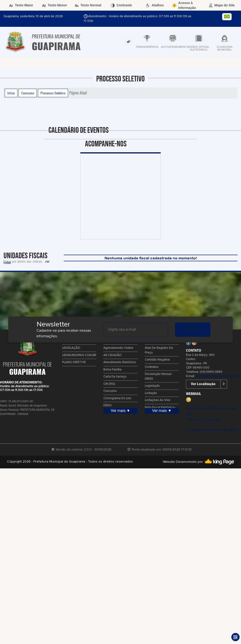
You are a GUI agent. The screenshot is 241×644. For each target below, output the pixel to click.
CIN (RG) (109, 384)
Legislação (152, 386)
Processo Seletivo (53, 93)
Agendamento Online (118, 348)
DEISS (107, 405)
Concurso (28, 93)
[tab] (128, 42)
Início (11, 93)
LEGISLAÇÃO (71, 348)
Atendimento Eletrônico (120, 362)
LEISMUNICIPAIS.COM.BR (79, 355)
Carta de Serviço (115, 377)
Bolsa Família (112, 370)
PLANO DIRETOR (74, 362)
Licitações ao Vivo (158, 400)
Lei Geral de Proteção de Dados (212, 430)
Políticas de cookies (203, 420)
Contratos (152, 367)
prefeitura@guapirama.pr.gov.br (217, 376)
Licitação (151, 393)
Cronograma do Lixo (117, 398)
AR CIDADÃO (112, 355)
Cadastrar (193, 329)
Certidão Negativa (157, 360)
